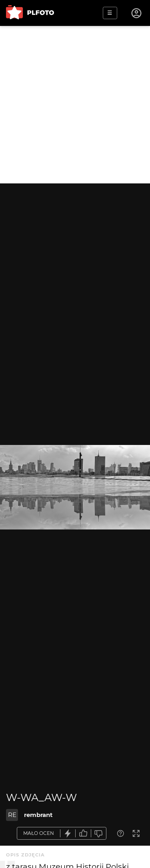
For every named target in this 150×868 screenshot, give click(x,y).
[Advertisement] (75, 105)
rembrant (38, 815)
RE (12, 815)
